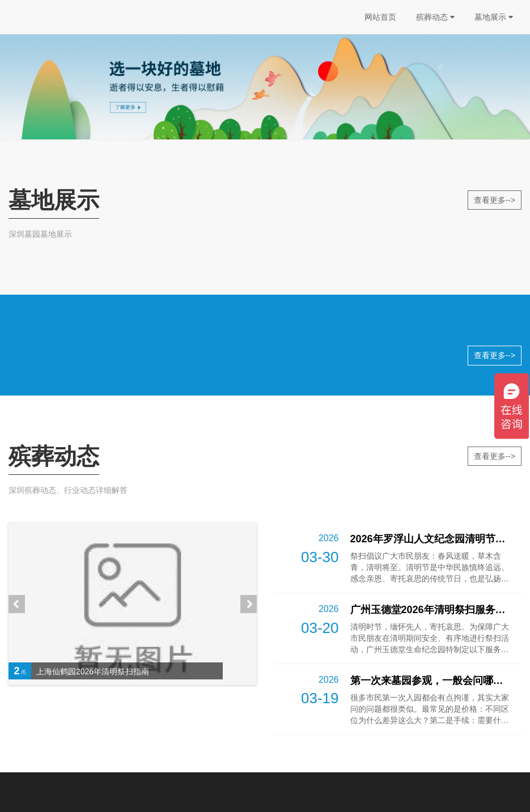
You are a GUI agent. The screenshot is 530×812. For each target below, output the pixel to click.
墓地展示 (494, 17)
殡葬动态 (435, 17)
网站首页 (380, 17)
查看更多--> (495, 200)
